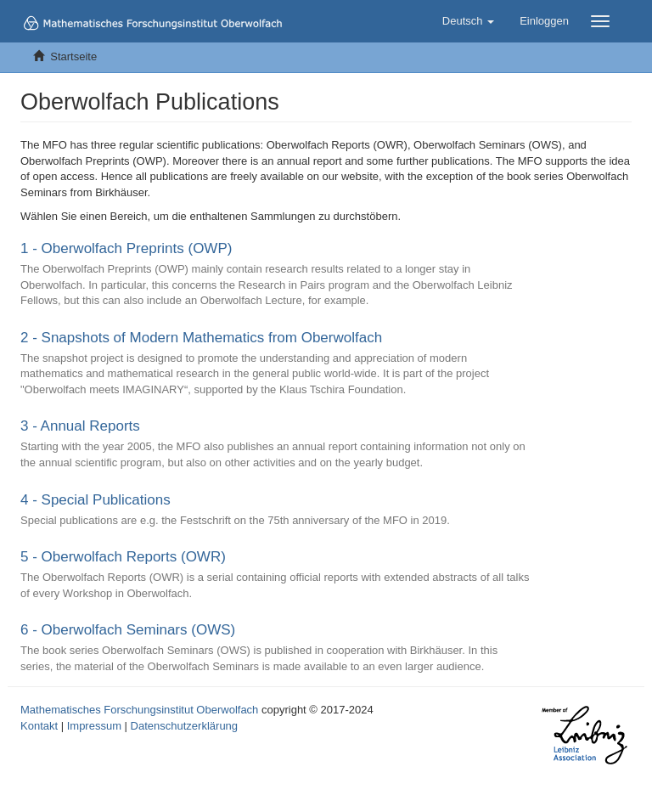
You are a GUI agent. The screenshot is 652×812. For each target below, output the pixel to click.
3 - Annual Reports (80, 426)
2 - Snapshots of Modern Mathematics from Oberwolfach (201, 338)
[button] (468, 21)
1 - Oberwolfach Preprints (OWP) (126, 248)
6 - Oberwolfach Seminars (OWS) (128, 630)
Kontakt (39, 726)
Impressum (94, 726)
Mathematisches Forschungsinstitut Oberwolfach (139, 710)
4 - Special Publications (96, 500)
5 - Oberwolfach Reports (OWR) (123, 557)
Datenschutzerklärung (184, 726)
